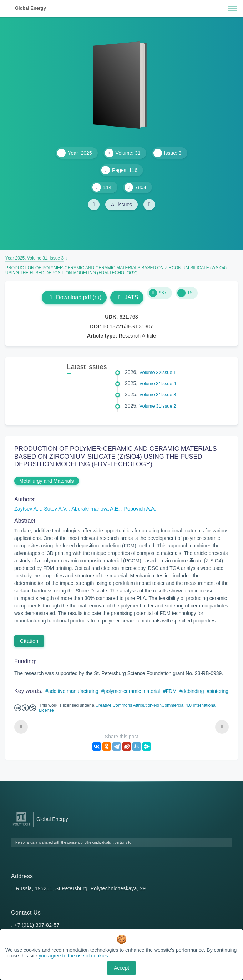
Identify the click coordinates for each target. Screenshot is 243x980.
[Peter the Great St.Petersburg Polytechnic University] (21, 826)
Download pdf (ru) (74, 297)
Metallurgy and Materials (47, 481)
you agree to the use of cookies (74, 956)
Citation (29, 641)
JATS (127, 297)
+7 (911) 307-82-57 (37, 925)
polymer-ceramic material (132, 691)
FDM (171, 691)
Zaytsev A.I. (28, 509)
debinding (193, 691)
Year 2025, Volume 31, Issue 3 (34, 258)
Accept (121, 968)
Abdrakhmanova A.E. (96, 509)
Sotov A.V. (56, 509)
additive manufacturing (73, 691)
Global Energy (31, 8)
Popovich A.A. (140, 509)
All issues (121, 205)
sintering (219, 691)
